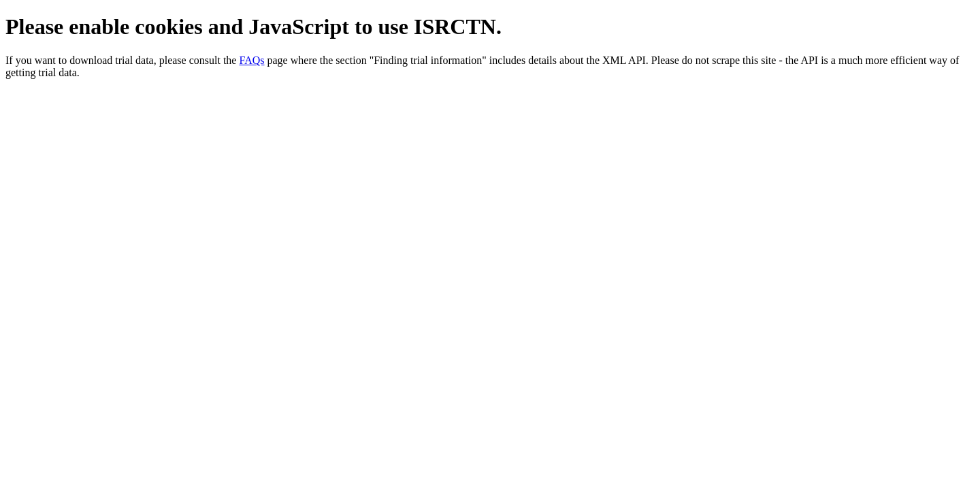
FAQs (251, 60)
